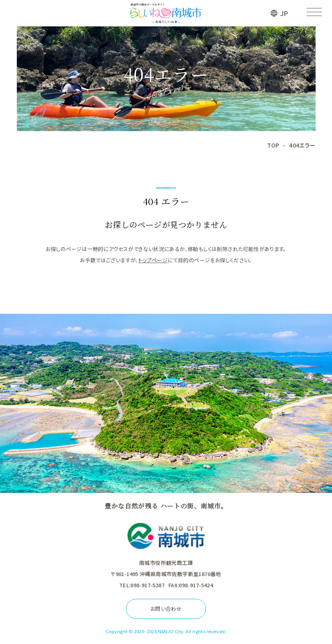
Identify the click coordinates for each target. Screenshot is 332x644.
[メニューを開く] (314, 13)
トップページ (153, 260)
